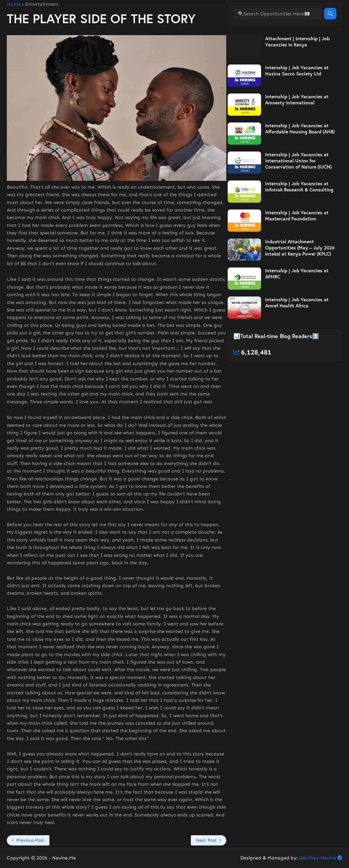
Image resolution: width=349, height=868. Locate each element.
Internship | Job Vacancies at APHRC (297, 302)
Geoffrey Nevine (318, 858)
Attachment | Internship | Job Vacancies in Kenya (297, 70)
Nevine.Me (64, 858)
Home (14, 4)
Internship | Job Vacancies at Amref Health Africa (297, 331)
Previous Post (30, 840)
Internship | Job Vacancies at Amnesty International (297, 128)
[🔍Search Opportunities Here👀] (278, 42)
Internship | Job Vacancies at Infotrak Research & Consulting (299, 215)
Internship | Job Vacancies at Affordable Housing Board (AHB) (300, 157)
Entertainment (42, 4)
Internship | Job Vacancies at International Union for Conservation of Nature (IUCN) (298, 189)
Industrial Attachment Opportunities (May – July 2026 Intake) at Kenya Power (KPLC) (300, 276)
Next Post (206, 840)
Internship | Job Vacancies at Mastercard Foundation (297, 244)
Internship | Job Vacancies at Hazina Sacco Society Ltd (297, 99)
